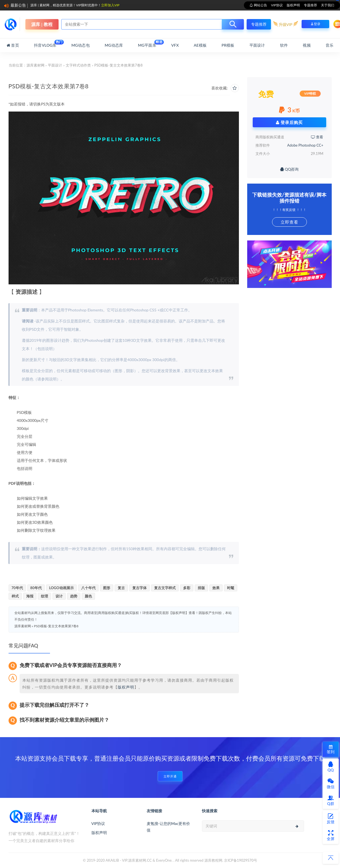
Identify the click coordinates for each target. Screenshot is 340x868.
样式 (15, 596)
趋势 (74, 596)
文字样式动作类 (78, 65)
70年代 (17, 588)
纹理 (44, 596)
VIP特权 (310, 93)
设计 (59, 596)
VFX (175, 45)
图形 (107, 588)
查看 (317, 137)
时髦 (231, 588)
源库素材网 (35, 65)
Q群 (330, 800)
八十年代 (88, 588)
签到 (331, 749)
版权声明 (293, 5)
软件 (284, 45)
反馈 (331, 819)
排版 (201, 588)
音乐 (330, 45)
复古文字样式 (165, 588)
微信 (331, 784)
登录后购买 (289, 122)
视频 (307, 45)
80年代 (36, 588)
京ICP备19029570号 (241, 860)
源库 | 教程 (42, 24)
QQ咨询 (289, 169)
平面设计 (257, 45)
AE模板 (200, 45)
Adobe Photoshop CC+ (305, 145)
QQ (331, 767)
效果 (216, 588)
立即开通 (170, 776)
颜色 (88, 596)
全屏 (331, 835)
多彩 (187, 588)
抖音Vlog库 (45, 44)
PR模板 (228, 45)
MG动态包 (81, 45)
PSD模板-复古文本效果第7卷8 (56, 626)
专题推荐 (310, 5)
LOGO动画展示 (61, 588)
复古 (121, 588)
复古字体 (139, 588)
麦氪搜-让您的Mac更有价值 (168, 827)
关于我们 (328, 5)
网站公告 (260, 5)
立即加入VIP (110, 5)
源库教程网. (214, 860)
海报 (30, 596)
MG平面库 (147, 44)
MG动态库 (114, 45)
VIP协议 (277, 5)
